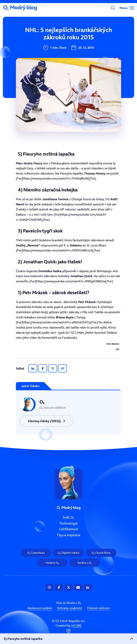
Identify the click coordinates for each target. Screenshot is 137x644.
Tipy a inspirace (50, 74)
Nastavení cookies (40, 608)
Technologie (47, 49)
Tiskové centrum (98, 608)
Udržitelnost (48, 62)
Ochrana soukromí (70, 608)
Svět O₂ (44, 36)
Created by (68, 629)
